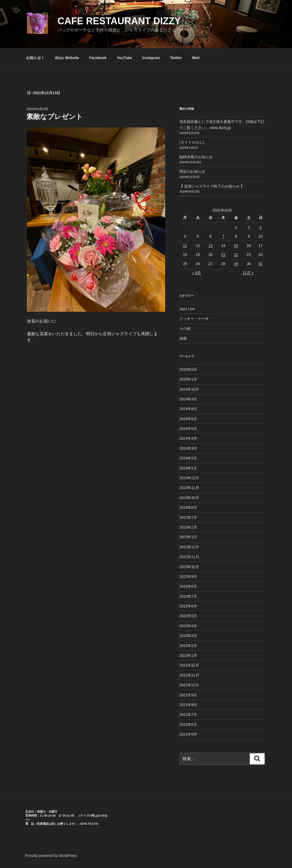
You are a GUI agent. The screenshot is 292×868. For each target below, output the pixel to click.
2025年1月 (188, 379)
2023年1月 (188, 537)
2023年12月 (189, 478)
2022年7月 (188, 596)
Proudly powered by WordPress (51, 856)
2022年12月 (189, 547)
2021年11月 (189, 675)
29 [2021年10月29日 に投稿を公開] (236, 264)
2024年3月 (188, 448)
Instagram (151, 58)
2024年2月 (188, 458)
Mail (196, 58)
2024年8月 (188, 409)
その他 (185, 329)
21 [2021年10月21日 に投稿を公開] (223, 255)
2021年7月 (188, 714)
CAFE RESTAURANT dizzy (119, 21)
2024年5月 (188, 429)
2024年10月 (189, 389)
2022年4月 (188, 626)
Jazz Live (187, 309)
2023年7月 (188, 517)
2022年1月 (188, 655)
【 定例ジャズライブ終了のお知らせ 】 (212, 186)
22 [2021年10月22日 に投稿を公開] (236, 255)
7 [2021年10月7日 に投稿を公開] (223, 236)
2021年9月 (188, 695)
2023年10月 (189, 498)
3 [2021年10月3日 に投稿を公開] (261, 227)
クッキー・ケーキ (194, 319)
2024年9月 (188, 399)
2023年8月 (188, 507)
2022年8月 (188, 586)
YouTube (125, 58)
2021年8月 (188, 705)
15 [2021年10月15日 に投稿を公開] (236, 246)
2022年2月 (188, 646)
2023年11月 (189, 488)
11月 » (248, 273)
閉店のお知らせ (192, 171)
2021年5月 (188, 734)
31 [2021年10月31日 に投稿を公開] (261, 264)
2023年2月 (188, 527)
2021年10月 (189, 685)
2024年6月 (188, 419)
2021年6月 (188, 725)
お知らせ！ (35, 58)
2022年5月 (188, 616)
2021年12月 (189, 665)
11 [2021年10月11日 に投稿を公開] (185, 246)
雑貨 (183, 338)
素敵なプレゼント (55, 117)
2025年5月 (188, 370)
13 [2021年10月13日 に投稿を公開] (210, 246)
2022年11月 (189, 557)
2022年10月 (189, 567)
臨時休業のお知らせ (196, 157)
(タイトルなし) (192, 142)
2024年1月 (188, 468)
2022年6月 (188, 606)
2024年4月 (188, 438)
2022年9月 (188, 577)
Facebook (98, 58)
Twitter (176, 58)
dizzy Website (67, 58)
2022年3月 (188, 636)
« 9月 (196, 273)
